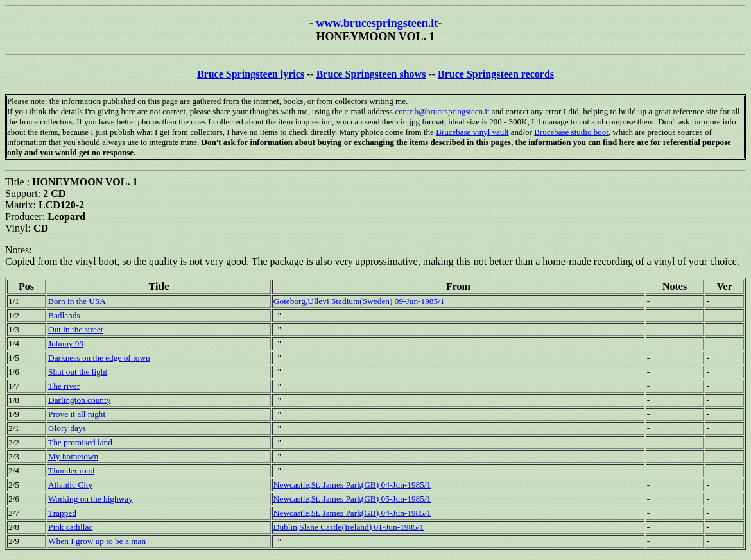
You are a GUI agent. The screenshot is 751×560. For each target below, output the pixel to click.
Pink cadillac (70, 527)
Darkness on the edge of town (99, 358)
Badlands (64, 315)
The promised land (80, 442)
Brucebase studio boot (571, 132)
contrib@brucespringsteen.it (442, 111)
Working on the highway (91, 499)
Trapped (62, 513)
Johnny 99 (66, 344)
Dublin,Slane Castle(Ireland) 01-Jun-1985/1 (349, 527)
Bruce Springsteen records (496, 74)
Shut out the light (78, 372)
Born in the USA (77, 301)
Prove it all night (77, 414)
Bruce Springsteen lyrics (251, 74)
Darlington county (79, 400)
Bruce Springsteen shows (371, 74)
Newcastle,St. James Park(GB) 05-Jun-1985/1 (352, 499)
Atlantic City (70, 485)
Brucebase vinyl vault (472, 132)
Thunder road (71, 471)
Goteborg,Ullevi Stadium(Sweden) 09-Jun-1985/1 (359, 301)
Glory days (67, 428)
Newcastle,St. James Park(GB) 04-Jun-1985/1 (352, 485)
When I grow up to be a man (97, 541)
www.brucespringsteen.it (377, 23)
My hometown (73, 456)
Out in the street (76, 329)
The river (64, 386)
